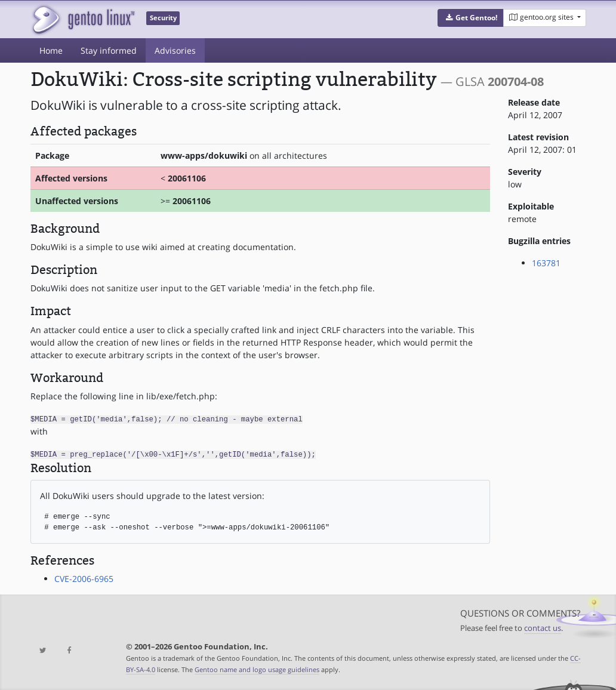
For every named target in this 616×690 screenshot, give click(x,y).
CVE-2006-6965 (84, 577)
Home (51, 50)
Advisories (175, 50)
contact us (543, 627)
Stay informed (109, 50)
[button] (471, 18)
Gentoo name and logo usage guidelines (257, 668)
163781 (546, 263)
